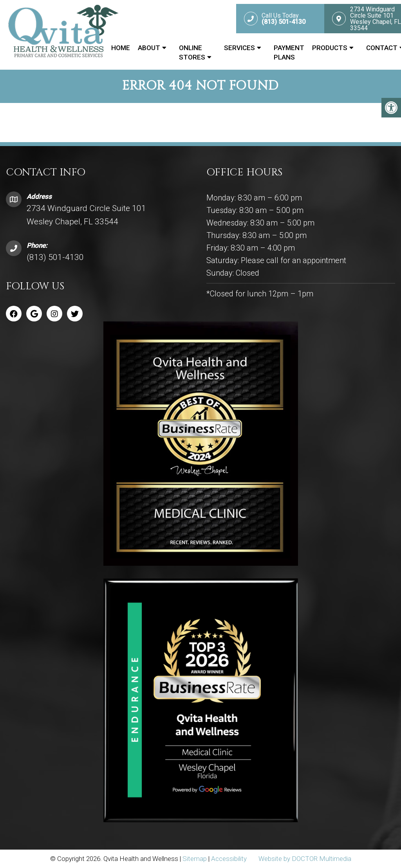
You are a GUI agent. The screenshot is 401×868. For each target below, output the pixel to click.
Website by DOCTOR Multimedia (305, 859)
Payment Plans (289, 52)
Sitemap (195, 859)
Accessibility (229, 859)
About (149, 48)
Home (121, 48)
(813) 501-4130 (55, 257)
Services (239, 48)
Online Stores (192, 52)
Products (330, 48)
